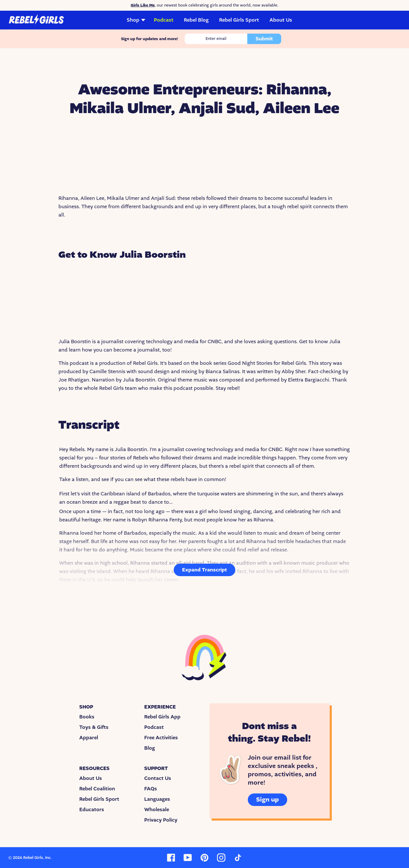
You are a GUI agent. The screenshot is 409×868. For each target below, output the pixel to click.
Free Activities (161, 738)
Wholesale (157, 810)
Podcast (164, 20)
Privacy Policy (161, 820)
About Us (281, 20)
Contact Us (158, 778)
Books (87, 717)
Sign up (267, 800)
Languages (157, 799)
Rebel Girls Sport (239, 20)
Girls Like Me (143, 5)
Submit (264, 39)
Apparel (89, 738)
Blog (150, 748)
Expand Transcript (204, 570)
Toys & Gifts (94, 727)
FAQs (151, 789)
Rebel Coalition (97, 789)
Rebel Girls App (162, 717)
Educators (92, 810)
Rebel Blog (196, 20)
